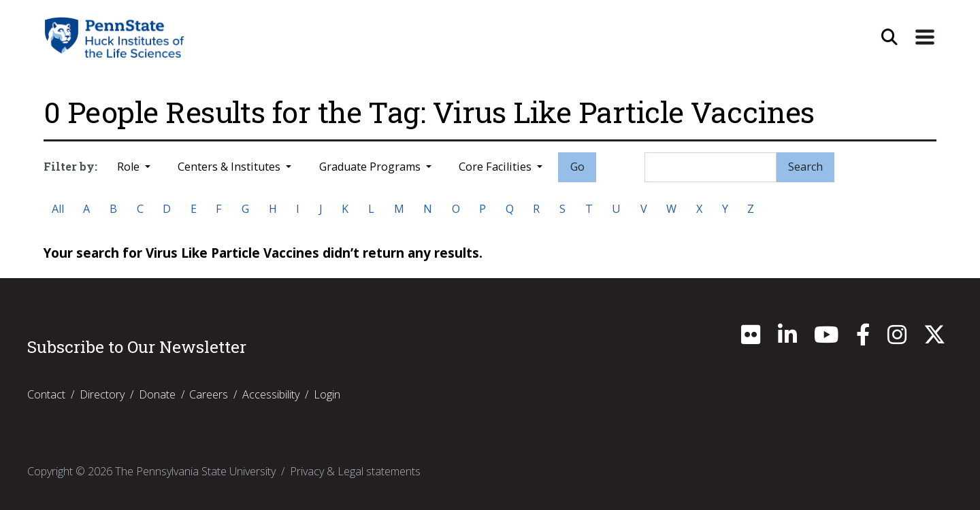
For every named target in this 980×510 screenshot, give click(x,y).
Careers (209, 394)
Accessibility (271, 394)
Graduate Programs (371, 167)
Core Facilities (496, 167)
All (58, 209)
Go (577, 167)
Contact (46, 394)
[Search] (710, 167)
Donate (157, 394)
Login (327, 394)
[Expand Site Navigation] (925, 37)
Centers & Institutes (230, 167)
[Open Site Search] (889, 37)
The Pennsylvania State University (195, 471)
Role (130, 167)
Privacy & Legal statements (355, 471)
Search (805, 167)
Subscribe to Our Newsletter (137, 347)
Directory (102, 394)
